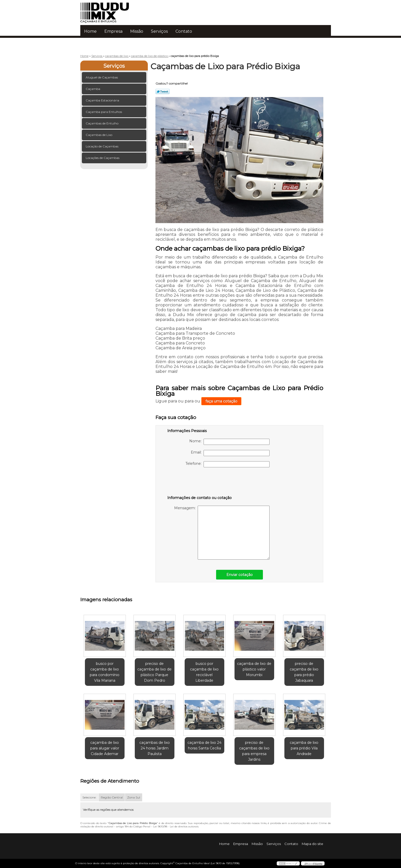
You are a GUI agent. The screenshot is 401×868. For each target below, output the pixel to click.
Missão (137, 31)
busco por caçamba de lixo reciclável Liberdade (204, 672)
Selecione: (89, 797)
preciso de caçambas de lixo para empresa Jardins (254, 751)
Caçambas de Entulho (102, 123)
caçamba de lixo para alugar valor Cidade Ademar (105, 748)
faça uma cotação (221, 401)
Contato (184, 31)
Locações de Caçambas (103, 158)
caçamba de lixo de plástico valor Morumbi (254, 669)
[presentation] (200, 482)
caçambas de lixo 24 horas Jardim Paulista (155, 748)
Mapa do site (313, 844)
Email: (230, 453)
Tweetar (163, 91)
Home (90, 31)
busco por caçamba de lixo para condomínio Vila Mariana (105, 672)
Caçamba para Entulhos (104, 112)
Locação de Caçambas (102, 146)
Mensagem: (222, 533)
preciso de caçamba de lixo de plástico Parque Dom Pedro (154, 672)
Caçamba (93, 89)
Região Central (112, 797)
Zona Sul (134, 797)
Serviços (159, 31)
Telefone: (227, 464)
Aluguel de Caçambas (102, 77)
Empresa (113, 31)
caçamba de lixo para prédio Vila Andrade (304, 748)
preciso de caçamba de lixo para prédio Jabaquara (304, 672)
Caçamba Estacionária (103, 100)
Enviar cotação (240, 575)
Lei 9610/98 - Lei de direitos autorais (176, 826)
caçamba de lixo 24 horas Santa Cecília (204, 745)
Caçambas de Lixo (99, 135)
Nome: (229, 442)
